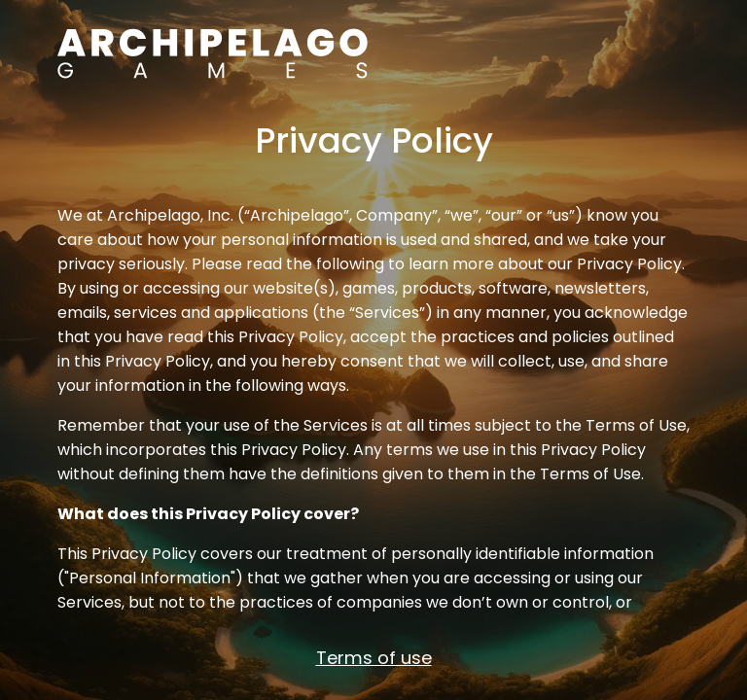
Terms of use (374, 658)
